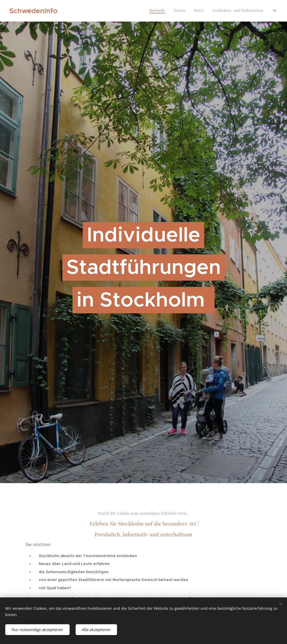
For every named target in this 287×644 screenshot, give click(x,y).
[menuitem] (229, 11)
